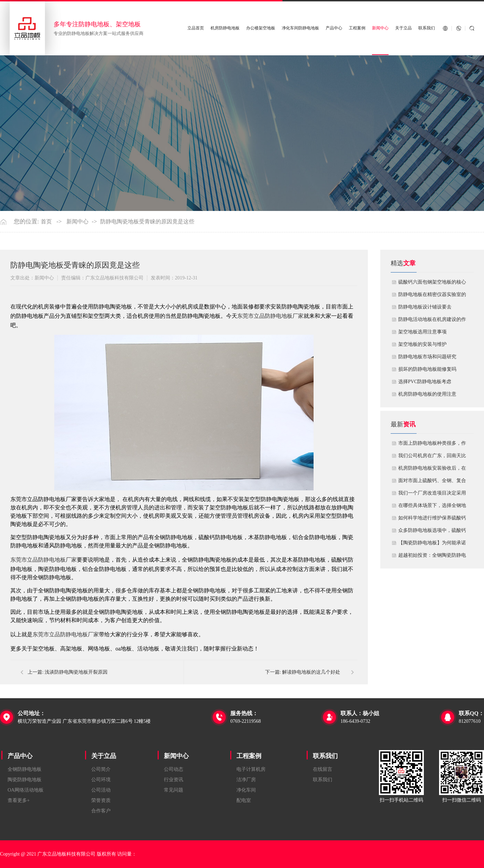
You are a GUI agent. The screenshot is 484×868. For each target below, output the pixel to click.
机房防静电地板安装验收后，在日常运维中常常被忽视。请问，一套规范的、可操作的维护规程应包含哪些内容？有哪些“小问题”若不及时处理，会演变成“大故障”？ (432, 470)
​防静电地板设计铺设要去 (425, 307)
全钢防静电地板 (25, 769)
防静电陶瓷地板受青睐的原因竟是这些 (147, 222)
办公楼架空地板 (261, 28)
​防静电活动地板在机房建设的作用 (432, 321)
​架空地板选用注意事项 (422, 332)
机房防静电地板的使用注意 (427, 394)
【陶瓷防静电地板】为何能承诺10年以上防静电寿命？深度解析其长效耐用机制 (432, 545)
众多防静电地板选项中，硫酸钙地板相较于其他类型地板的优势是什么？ (432, 532)
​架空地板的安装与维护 (422, 344)
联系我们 (427, 28)
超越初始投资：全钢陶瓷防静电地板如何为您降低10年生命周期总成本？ (432, 557)
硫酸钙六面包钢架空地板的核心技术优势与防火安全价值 (432, 284)
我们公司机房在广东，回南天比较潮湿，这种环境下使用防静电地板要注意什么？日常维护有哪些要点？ (432, 458)
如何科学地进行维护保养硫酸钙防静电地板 (432, 520)
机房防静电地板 (225, 28)
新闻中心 (380, 28)
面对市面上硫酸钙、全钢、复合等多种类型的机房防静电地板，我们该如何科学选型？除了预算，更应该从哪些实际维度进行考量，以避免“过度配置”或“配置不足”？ (432, 482)
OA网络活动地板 (26, 790)
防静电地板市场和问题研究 (427, 357)
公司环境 (101, 780)
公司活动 (101, 790)
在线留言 (323, 769)
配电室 (244, 800)
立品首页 (196, 28)
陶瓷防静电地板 (25, 780)
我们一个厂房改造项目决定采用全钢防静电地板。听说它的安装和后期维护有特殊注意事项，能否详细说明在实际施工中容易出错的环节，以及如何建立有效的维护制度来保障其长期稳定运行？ (432, 495)
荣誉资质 (101, 800)
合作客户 (101, 811)
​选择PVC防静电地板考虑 (425, 382)
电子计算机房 (251, 769)
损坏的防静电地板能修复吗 (427, 369)
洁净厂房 (246, 780)
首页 (46, 222)
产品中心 (334, 28)
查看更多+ (19, 800)
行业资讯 (174, 780)
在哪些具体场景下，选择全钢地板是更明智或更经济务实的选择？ (432, 507)
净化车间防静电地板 (300, 28)
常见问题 (174, 790)
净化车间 (246, 790)
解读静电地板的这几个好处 (311, 672)
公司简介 (101, 769)
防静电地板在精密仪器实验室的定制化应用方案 (432, 296)
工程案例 (357, 28)
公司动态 (174, 769)
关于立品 (403, 28)
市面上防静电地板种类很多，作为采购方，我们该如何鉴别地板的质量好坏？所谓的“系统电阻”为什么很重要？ (432, 445)
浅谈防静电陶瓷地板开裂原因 (76, 672)
